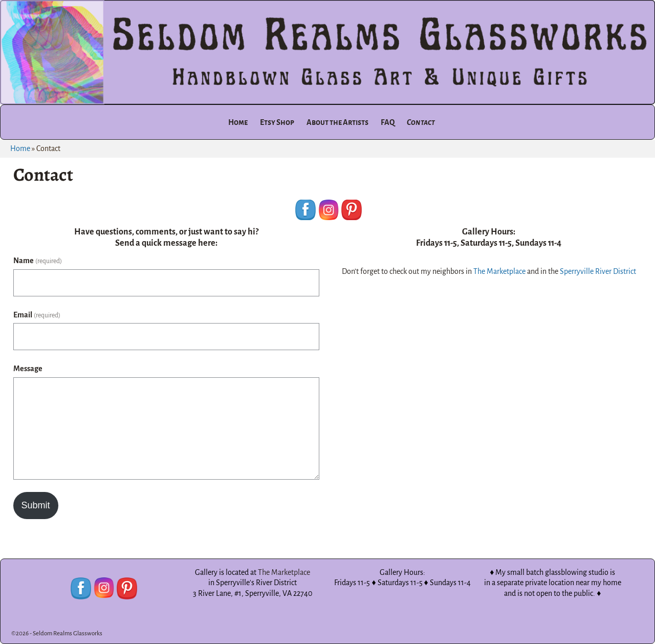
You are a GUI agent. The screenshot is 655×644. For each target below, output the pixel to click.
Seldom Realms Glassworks (68, 634)
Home (238, 122)
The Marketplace (499, 271)
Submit (36, 505)
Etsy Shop (277, 122)
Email (37, 315)
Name (38, 261)
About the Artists (337, 122)
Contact (421, 122)
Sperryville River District (598, 271)
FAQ (388, 122)
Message (28, 369)
